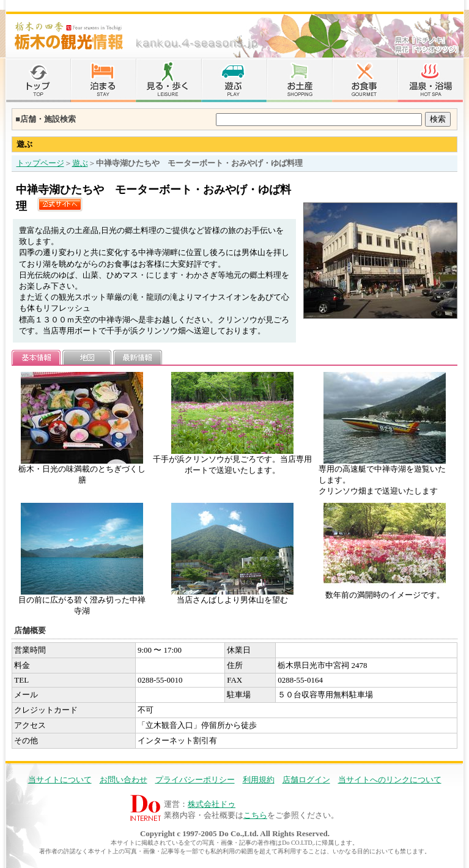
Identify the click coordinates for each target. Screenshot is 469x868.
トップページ (40, 163)
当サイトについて (60, 780)
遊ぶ (80, 163)
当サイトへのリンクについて (390, 780)
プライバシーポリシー (195, 780)
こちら (255, 815)
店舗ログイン (306, 780)
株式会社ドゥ (212, 804)
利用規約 (259, 780)
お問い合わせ (124, 780)
